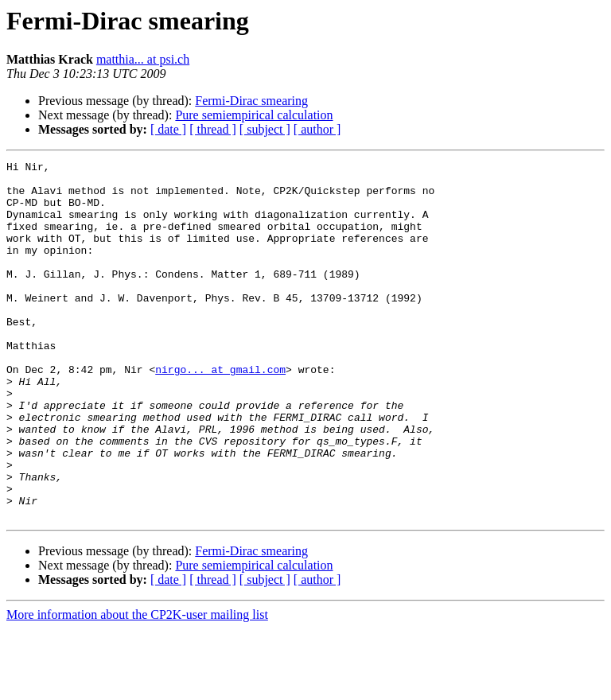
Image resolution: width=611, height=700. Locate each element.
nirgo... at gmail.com (220, 412)
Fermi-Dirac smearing (251, 101)
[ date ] (168, 129)
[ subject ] (265, 129)
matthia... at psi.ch (143, 59)
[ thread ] (213, 129)
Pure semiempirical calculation (254, 115)
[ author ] (317, 129)
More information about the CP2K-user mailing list (137, 686)
